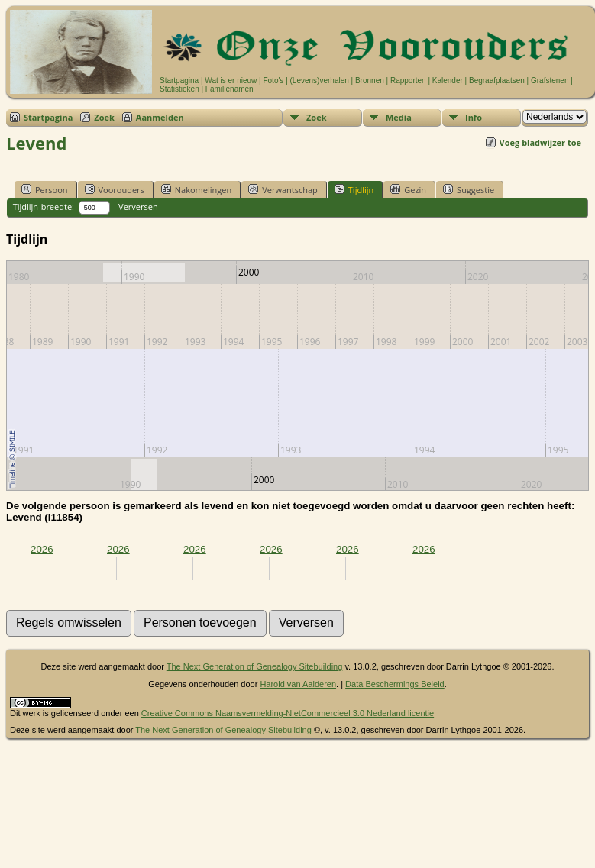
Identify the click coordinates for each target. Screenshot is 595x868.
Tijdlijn (354, 189)
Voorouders (115, 189)
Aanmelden (160, 117)
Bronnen (370, 81)
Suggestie (469, 189)
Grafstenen (550, 81)
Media (399, 117)
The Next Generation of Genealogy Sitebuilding (255, 666)
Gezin (408, 189)
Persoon (45, 189)
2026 (42, 549)
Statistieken (179, 89)
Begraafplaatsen (497, 81)
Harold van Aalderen (298, 684)
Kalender (448, 81)
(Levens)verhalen (320, 81)
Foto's (273, 81)
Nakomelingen (196, 189)
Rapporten (408, 81)
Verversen (138, 207)
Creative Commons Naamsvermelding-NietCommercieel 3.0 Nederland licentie (288, 713)
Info (474, 117)
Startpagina (179, 81)
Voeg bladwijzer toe (540, 142)
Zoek (104, 117)
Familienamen (230, 89)
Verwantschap (283, 189)
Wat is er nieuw (231, 81)
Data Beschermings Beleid (395, 684)
